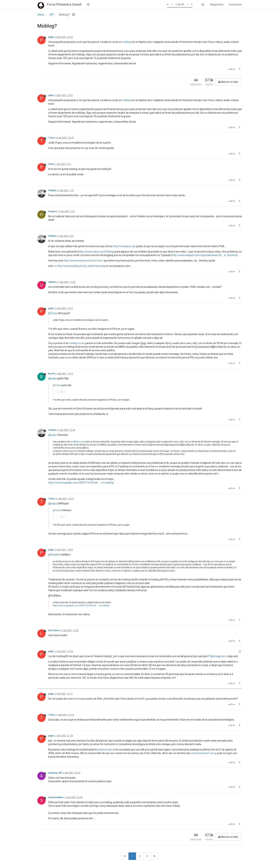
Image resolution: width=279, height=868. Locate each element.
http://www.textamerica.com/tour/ (83, 261)
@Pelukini (54, 555)
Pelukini (52, 190)
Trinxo (52, 138)
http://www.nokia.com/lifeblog (96, 252)
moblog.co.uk (77, 343)
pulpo (51, 37)
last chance (54, 630)
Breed (51, 374)
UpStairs (52, 282)
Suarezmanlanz (56, 797)
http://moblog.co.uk (124, 246)
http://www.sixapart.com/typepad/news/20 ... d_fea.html (204, 255)
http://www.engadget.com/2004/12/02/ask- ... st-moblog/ (81, 483)
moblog (126, 42)
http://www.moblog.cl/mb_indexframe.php (82, 266)
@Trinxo (53, 313)
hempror (53, 211)
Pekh (51, 164)
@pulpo (53, 378)
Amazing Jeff (55, 773)
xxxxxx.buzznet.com (203, 753)
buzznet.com (105, 750)
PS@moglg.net (217, 656)
